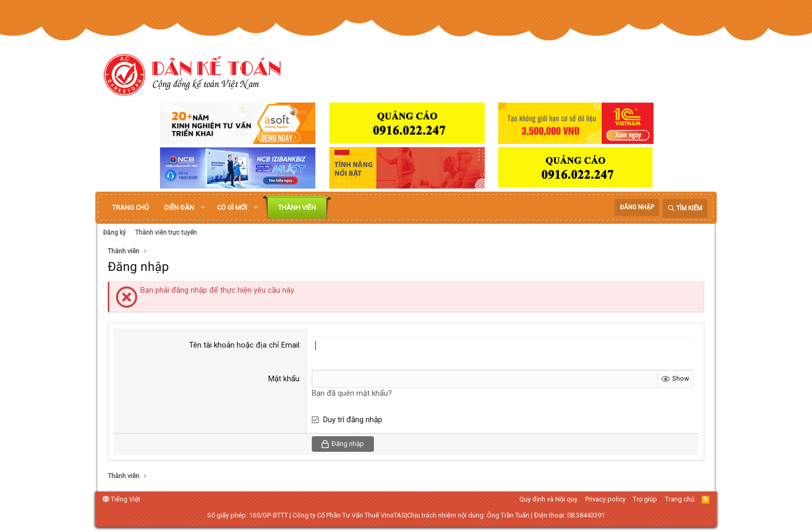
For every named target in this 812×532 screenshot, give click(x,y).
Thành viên (297, 207)
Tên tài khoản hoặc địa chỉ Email (244, 345)
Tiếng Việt (121, 499)
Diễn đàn (179, 207)
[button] (203, 208)
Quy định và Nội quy (548, 499)
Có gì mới (232, 207)
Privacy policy (605, 499)
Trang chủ (130, 207)
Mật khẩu (284, 379)
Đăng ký (114, 233)
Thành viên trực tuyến (166, 233)
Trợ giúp (645, 499)
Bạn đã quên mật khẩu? (352, 393)
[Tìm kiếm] (685, 209)
